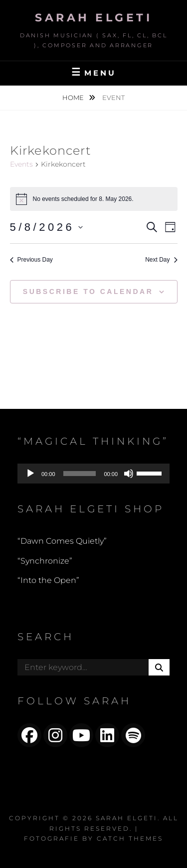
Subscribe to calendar (88, 291)
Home (74, 97)
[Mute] (129, 474)
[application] (93, 474)
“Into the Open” (48, 580)
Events (21, 164)
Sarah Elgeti (93, 18)
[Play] (30, 474)
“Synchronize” (45, 561)
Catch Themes (130, 838)
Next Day (161, 260)
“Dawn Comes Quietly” (62, 541)
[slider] (80, 474)
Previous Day (31, 260)
